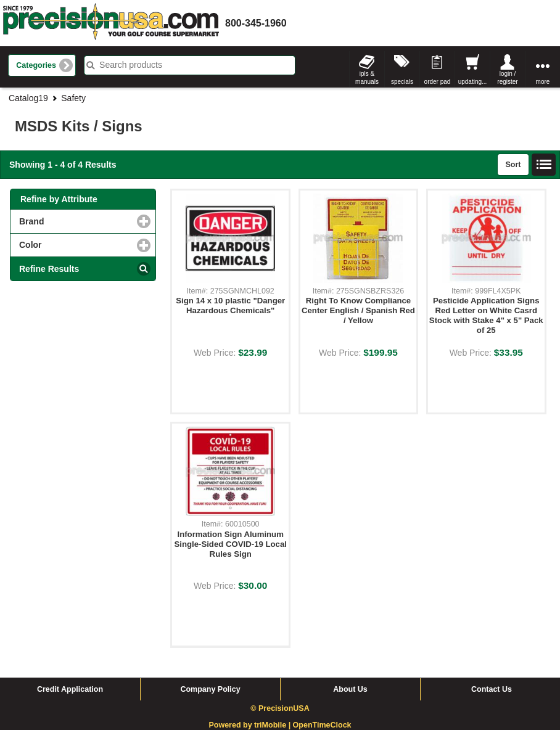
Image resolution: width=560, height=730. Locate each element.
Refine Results (49, 269)
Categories (36, 65)
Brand (82, 221)
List (544, 165)
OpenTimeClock (322, 725)
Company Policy (210, 689)
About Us (350, 689)
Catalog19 (28, 98)
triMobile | (274, 725)
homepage (111, 23)
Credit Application (70, 689)
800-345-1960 (256, 23)
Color (81, 244)
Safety (73, 98)
